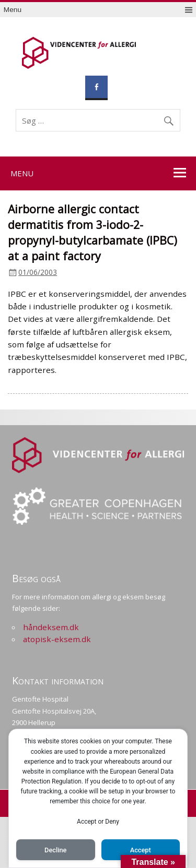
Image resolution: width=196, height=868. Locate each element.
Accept (141, 850)
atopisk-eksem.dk (57, 639)
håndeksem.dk (51, 627)
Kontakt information (58, 680)
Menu (13, 10)
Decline (55, 850)
